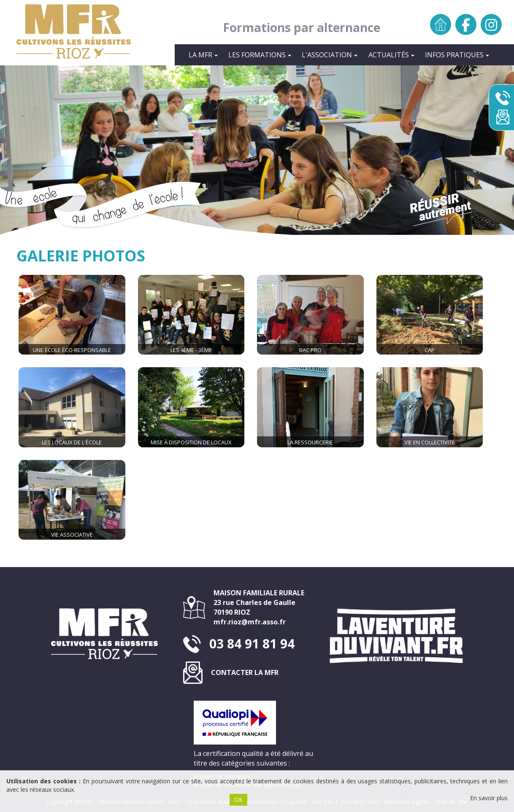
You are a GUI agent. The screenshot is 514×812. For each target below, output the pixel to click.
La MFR (203, 55)
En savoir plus (489, 798)
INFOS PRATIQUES (457, 55)
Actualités (391, 55)
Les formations (260, 55)
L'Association (330, 55)
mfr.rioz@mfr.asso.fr (250, 622)
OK (238, 800)
